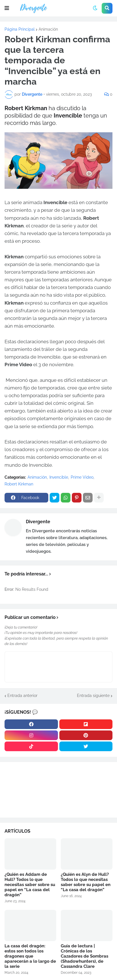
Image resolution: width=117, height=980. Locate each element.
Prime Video (82, 477)
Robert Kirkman (19, 484)
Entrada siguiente (93, 696)
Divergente (38, 522)
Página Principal (20, 29)
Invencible (59, 477)
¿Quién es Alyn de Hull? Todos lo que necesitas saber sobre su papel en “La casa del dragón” (86, 882)
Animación (48, 29)
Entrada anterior (22, 696)
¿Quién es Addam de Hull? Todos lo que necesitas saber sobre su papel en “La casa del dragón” (30, 885)
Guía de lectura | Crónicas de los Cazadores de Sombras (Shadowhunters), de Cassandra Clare (84, 956)
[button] (7, 8)
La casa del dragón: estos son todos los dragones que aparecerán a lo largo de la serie (30, 956)
